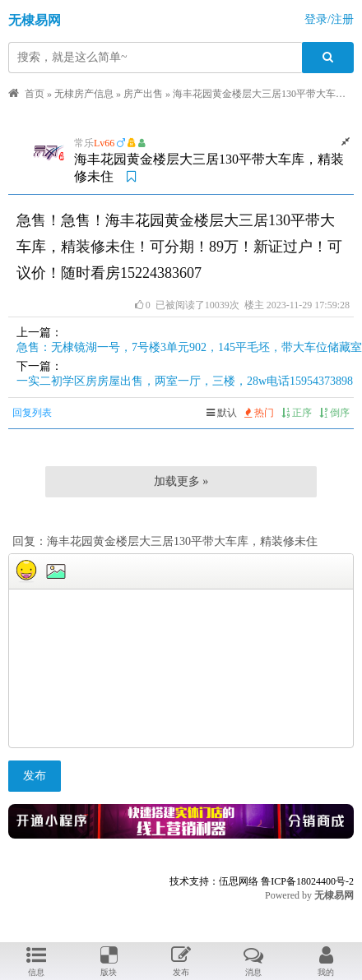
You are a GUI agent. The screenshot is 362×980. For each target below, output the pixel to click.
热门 (259, 413)
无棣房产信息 (84, 94)
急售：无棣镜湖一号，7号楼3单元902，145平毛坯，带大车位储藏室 (189, 347)
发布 (35, 776)
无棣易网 (35, 20)
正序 (297, 413)
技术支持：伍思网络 (214, 881)
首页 (35, 94)
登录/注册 (329, 19)
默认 (222, 413)
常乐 (84, 143)
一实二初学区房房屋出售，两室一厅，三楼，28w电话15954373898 (185, 381)
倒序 (334, 413)
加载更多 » (181, 481)
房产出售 (143, 94)
